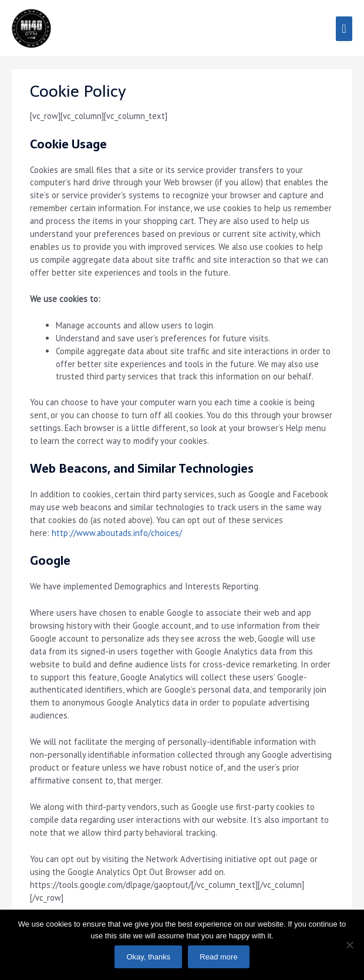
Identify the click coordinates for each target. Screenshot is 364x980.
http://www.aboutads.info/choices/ (117, 533)
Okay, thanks (148, 957)
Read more (218, 957)
